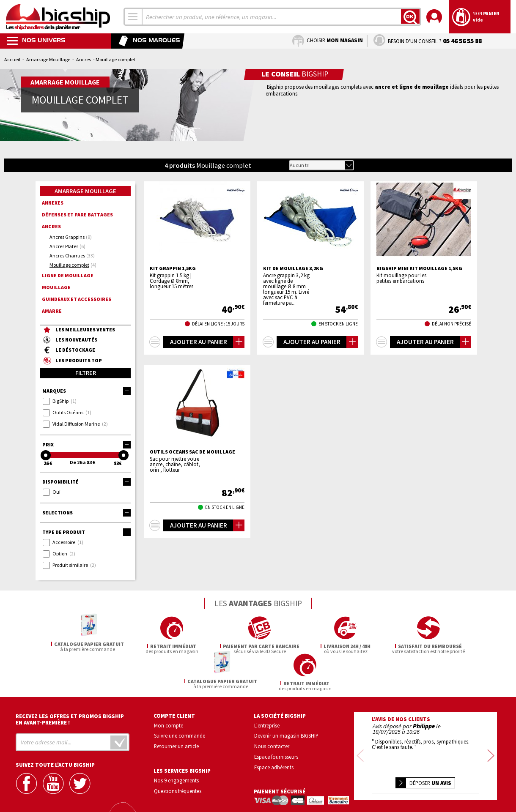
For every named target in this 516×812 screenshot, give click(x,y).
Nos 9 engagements (176, 743)
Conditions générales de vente (461, 781)
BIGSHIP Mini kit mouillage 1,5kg (419, 268)
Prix (86, 445)
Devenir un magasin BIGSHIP (286, 699)
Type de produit (86, 532)
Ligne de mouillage (68, 275)
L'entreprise (267, 688)
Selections (86, 513)
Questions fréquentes (178, 754)
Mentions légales (375, 793)
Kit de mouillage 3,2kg (293, 268)
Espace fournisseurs (276, 719)
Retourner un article (176, 709)
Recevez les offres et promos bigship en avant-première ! (70, 682)
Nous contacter (272, 709)
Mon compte (169, 688)
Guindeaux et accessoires (77, 299)
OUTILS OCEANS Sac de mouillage (192, 452)
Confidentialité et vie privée (386, 781)
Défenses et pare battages (77, 215)
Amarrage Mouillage (48, 59)
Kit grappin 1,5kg (173, 268)
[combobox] (133, 17)
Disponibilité (86, 482)
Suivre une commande (180, 699)
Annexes (53, 203)
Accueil (12, 59)
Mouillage (56, 287)
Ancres (84, 59)
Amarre (52, 311)
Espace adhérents (274, 730)
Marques (86, 391)
